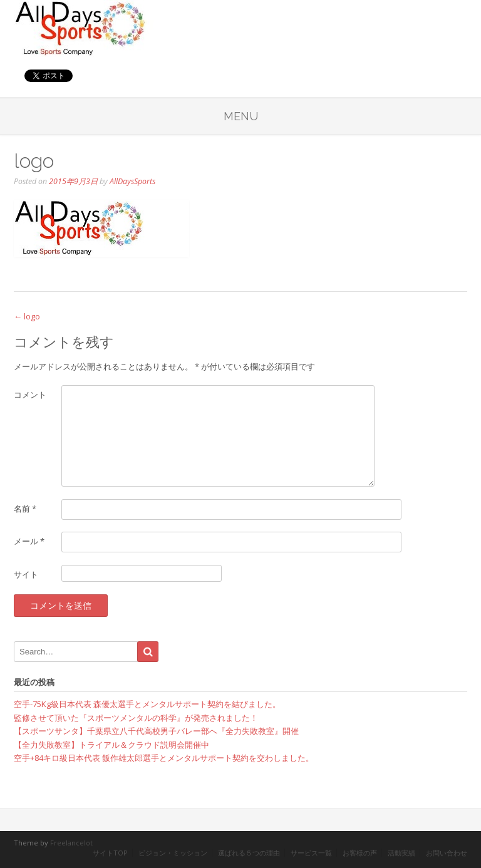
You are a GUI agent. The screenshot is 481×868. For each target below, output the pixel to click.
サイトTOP (110, 853)
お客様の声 (360, 853)
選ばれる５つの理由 (249, 853)
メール (29, 541)
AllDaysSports (132, 181)
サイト (26, 574)
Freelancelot (71, 843)
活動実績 (401, 853)
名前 (25, 509)
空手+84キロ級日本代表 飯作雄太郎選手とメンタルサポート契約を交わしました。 (164, 758)
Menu (241, 116)
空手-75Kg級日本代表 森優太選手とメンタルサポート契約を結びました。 (147, 704)
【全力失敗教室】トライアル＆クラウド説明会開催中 (111, 745)
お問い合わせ (447, 853)
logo (27, 316)
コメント (30, 395)
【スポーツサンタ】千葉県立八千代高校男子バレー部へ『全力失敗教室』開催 (156, 731)
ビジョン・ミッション (173, 853)
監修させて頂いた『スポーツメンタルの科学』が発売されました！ (136, 718)
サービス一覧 (311, 853)
